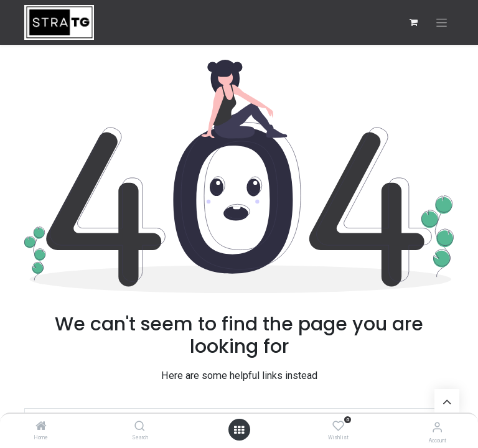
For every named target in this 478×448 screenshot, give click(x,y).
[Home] (41, 427)
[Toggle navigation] (442, 23)
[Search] (140, 427)
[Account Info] (437, 427)
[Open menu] (239, 430)
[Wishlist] (338, 426)
